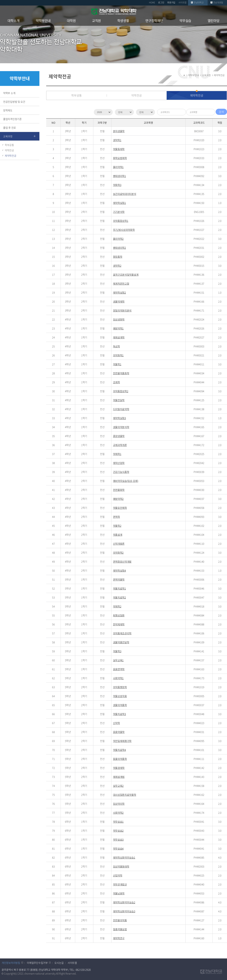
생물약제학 (119, 301)
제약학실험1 (119, 203)
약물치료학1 (119, 588)
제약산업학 (119, 463)
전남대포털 (218, 2)
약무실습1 (118, 822)
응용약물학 (119, 732)
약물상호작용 (120, 696)
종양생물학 (119, 436)
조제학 (116, 382)
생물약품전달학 (121, 642)
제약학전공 (11, 156)
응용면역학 (119, 669)
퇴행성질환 (119, 615)
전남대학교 (199, 2)
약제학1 (117, 454)
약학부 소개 (9, 93)
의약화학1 (118, 355)
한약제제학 (119, 624)
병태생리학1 (119, 176)
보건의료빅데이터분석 (125, 194)
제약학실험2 (119, 292)
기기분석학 (119, 212)
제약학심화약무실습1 (124, 857)
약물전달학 (119, 400)
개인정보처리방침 (11, 963)
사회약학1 (118, 678)
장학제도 (8, 110)
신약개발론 (119, 544)
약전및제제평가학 (122, 741)
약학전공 (9, 150)
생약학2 (117, 266)
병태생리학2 (119, 248)
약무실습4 (118, 848)
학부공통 (9, 145)
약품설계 (118, 535)
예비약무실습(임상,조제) (126, 481)
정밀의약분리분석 (122, 310)
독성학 (116, 346)
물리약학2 (118, 239)
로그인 (161, 2)
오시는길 (59, 963)
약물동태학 (119, 149)
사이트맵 (182, 2)
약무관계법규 (120, 884)
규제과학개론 (120, 445)
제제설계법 (119, 777)
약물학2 (117, 526)
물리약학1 (118, 167)
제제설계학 (119, 337)
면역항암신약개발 (122, 562)
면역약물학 (119, 579)
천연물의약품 (120, 920)
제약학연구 (119, 938)
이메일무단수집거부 (37, 963)
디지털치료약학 (121, 409)
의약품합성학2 (121, 391)
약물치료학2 (119, 597)
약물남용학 (119, 893)
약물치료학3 (119, 714)
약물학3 (117, 651)
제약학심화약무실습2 (124, 902)
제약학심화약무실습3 (124, 911)
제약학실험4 (119, 570)
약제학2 (117, 606)
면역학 (116, 517)
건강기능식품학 (121, 472)
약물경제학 (119, 768)
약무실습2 (118, 831)
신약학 (116, 723)
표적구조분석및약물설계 (126, 275)
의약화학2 (118, 553)
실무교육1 (118, 660)
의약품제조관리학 (122, 633)
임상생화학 (119, 319)
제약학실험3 (119, 418)
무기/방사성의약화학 (124, 230)
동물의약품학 (120, 759)
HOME (152, 2)
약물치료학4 (119, 750)
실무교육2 (118, 786)
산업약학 (118, 875)
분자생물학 (119, 131)
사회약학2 (118, 813)
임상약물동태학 (121, 866)
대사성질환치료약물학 (125, 795)
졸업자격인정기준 (12, 119)
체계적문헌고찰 (121, 284)
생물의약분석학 (121, 427)
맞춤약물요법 (120, 929)
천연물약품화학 (121, 373)
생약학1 (117, 140)
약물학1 (117, 364)
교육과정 (8, 136)
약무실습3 (118, 840)
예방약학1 (118, 328)
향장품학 (118, 257)
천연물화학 (119, 490)
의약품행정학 (120, 687)
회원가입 (171, 2)
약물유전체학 (120, 508)
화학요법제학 (120, 158)
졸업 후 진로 (10, 128)
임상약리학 (119, 804)
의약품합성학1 (121, 221)
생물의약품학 (120, 705)
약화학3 (117, 185)
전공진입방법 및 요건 (14, 102)
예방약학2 (118, 499)
